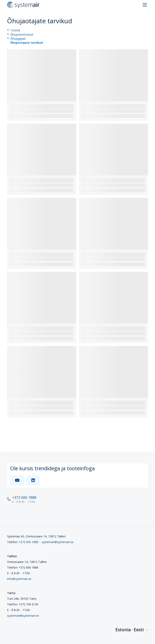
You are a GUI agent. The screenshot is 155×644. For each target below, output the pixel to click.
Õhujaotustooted (20, 35)
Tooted (14, 30)
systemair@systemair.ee (58, 542)
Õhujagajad (16, 39)
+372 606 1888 (24, 497)
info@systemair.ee (19, 579)
